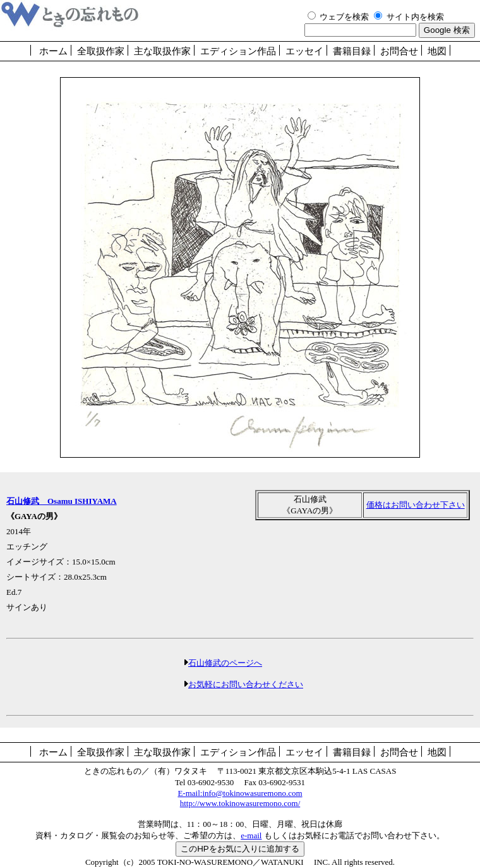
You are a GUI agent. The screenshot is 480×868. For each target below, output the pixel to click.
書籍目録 (352, 51)
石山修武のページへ (225, 663)
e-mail (251, 835)
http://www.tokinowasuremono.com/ (240, 803)
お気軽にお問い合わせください (246, 684)
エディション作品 (238, 51)
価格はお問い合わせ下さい (416, 505)
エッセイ (304, 51)
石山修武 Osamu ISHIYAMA (62, 501)
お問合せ (399, 51)
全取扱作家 (101, 51)
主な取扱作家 (162, 51)
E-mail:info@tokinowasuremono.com (240, 793)
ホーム (53, 51)
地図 (437, 51)
